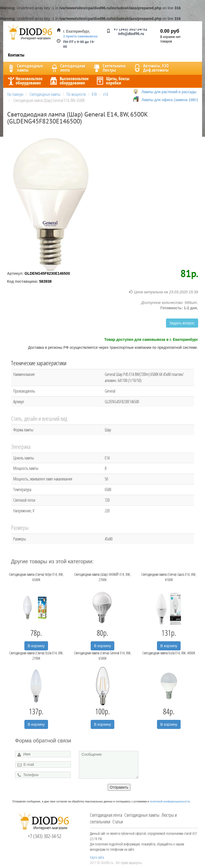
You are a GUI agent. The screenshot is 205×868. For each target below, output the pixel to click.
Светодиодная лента (106, 815)
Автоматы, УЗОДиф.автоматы (151, 68)
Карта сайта (97, 857)
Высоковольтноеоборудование (69, 81)
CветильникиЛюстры (109, 68)
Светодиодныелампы (25, 68)
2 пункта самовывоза (80, 36)
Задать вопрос (182, 323)
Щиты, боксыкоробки (112, 81)
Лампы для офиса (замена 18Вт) (170, 100)
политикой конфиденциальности (170, 802)
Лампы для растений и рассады (169, 92)
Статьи (118, 822)
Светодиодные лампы (142, 815)
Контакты (16, 55)
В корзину (36, 646)
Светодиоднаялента (67, 68)
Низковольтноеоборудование (24, 81)
